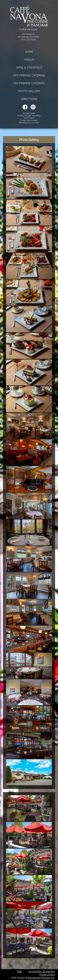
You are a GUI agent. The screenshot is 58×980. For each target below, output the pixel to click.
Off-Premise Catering (29, 75)
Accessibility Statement (42, 971)
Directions (29, 99)
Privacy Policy (47, 975)
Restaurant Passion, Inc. (41, 978)
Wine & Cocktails (29, 67)
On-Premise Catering (29, 83)
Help (20, 971)
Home (29, 52)
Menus (29, 60)
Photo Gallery (29, 91)
